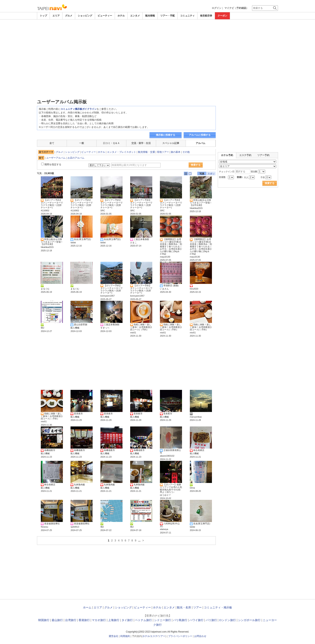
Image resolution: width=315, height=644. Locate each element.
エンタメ (135, 16)
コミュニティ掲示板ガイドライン (79, 109)
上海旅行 (114, 620)
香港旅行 (84, 620)
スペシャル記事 (171, 143)
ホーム (87, 607)
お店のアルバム (76, 158)
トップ (43, 16)
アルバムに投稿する (200, 135)
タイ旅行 (127, 620)
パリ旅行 (211, 620)
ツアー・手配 (168, 16)
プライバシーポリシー (180, 636)
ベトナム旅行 (143, 620)
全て (52, 143)
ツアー (197, 607)
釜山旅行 (57, 620)
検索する (196, 165)
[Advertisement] (157, 31)
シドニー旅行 (163, 620)
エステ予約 (245, 155)
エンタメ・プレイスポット (122, 152)
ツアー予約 (263, 155)
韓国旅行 (44, 620)
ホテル (121, 16)
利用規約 (125, 636)
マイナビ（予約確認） (236, 8)
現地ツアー (163, 152)
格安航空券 (206, 16)
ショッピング (85, 16)
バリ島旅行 (180, 620)
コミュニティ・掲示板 (218, 607)
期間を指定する (53, 164)
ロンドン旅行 (227, 620)
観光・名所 (184, 607)
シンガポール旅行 (249, 620)
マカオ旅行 (99, 620)
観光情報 (150, 16)
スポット (211, 174)
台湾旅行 (71, 620)
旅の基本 (176, 152)
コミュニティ (187, 16)
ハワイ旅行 (196, 620)
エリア (56, 16)
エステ (154, 636)
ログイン (217, 8)
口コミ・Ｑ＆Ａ (111, 143)
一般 (82, 143)
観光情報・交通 (146, 152)
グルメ (69, 16)
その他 (186, 152)
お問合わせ (200, 636)
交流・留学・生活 (141, 143)
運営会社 (114, 636)
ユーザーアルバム (56, 158)
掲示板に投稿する (166, 135)
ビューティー (105, 16)
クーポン (222, 16)
